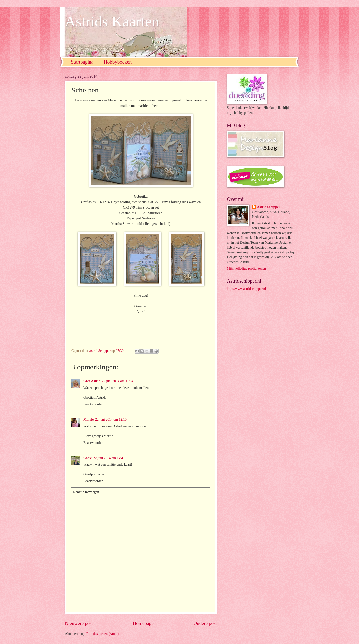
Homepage (143, 623)
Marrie (89, 419)
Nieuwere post (79, 623)
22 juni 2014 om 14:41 (109, 458)
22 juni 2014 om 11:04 (118, 381)
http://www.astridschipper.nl (246, 289)
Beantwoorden (93, 404)
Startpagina (82, 62)
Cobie (88, 458)
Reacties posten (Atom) (102, 634)
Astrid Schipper (269, 207)
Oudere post (205, 623)
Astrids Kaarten (112, 21)
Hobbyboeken (118, 62)
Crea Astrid (92, 381)
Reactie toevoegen (86, 492)
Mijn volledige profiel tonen (246, 268)
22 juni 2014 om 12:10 (111, 419)
